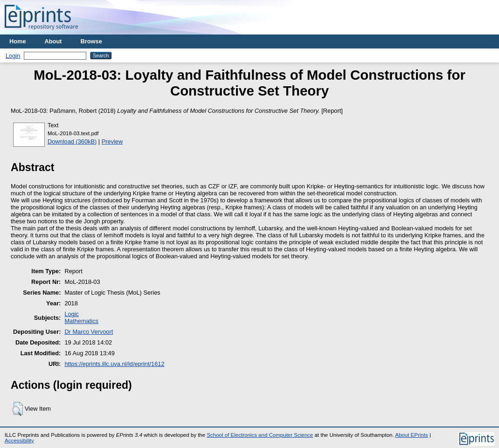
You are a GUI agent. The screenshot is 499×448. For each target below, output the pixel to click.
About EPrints (411, 435)
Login (13, 56)
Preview (112, 141)
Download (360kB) (72, 141)
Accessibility (19, 441)
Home (18, 41)
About (53, 41)
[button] (17, 409)
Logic (72, 314)
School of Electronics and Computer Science (260, 435)
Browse (91, 41)
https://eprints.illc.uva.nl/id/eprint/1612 (114, 364)
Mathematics (81, 321)
